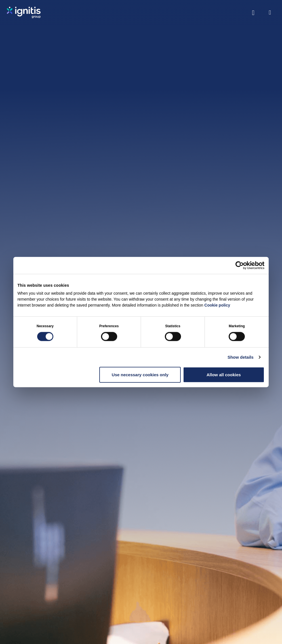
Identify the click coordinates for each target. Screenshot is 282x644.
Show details (241, 357)
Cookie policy (217, 305)
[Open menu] (270, 12)
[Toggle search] (253, 12)
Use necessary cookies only (140, 374)
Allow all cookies (224, 374)
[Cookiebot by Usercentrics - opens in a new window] (240, 265)
